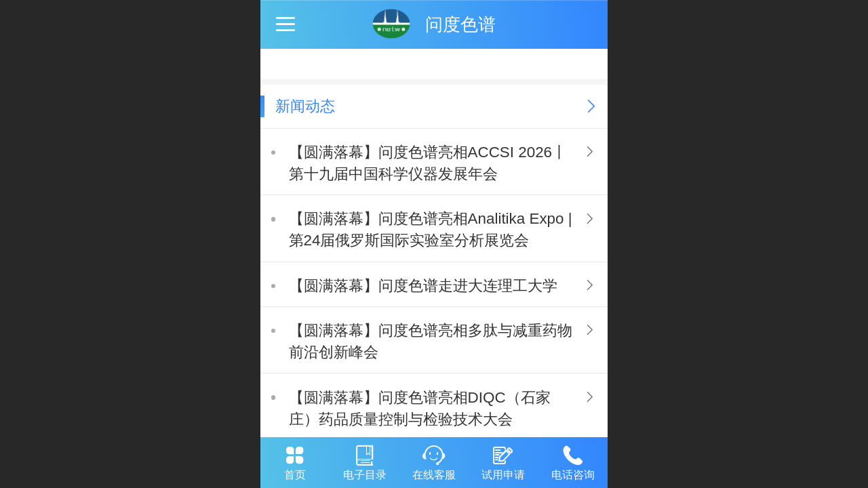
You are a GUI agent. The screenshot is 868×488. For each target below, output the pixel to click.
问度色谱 (460, 24)
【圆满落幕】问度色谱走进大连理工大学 (423, 286)
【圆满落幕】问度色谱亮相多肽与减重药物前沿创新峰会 (431, 341)
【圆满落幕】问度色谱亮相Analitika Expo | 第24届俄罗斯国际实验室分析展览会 (431, 229)
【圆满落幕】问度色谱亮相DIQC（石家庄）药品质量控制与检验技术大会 (420, 408)
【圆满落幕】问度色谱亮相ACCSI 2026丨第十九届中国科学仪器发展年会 (428, 163)
